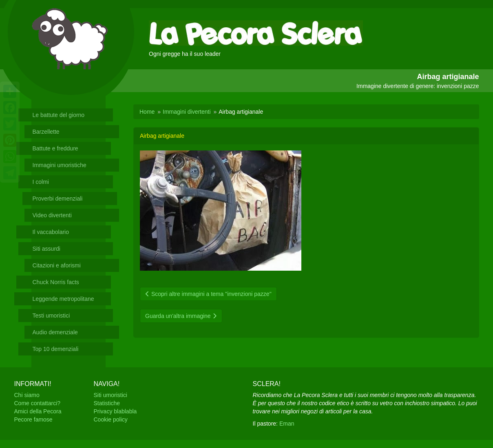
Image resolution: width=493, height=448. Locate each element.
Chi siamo (27, 395)
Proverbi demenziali (58, 199)
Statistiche (107, 403)
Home (147, 112)
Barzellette (46, 132)
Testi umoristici (51, 316)
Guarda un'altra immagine (181, 316)
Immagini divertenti (187, 112)
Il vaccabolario (51, 232)
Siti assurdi (46, 249)
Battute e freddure (55, 148)
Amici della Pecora (38, 411)
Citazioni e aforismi (57, 265)
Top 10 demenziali (56, 349)
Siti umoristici (111, 395)
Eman (287, 424)
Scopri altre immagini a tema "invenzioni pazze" (208, 294)
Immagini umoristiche (60, 165)
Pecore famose (33, 419)
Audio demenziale (55, 332)
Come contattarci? (38, 403)
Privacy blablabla (115, 411)
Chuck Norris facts (56, 282)
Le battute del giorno (59, 115)
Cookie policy (111, 419)
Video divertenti (52, 215)
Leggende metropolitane (63, 299)
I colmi (41, 182)
